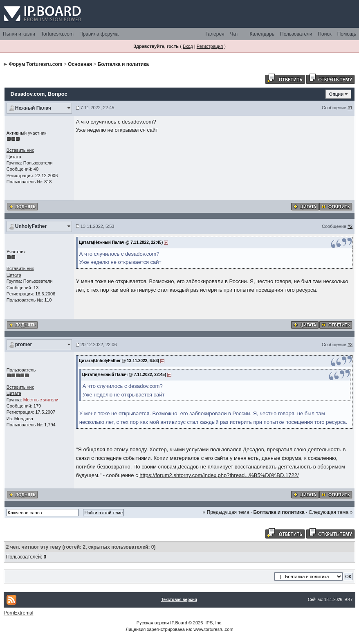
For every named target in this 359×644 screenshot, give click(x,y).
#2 (350, 226)
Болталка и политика (123, 64)
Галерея (215, 34)
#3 (350, 345)
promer (24, 345)
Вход (188, 46)
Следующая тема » (331, 512)
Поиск (324, 34)
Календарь (262, 34)
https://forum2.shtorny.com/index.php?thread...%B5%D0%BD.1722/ (219, 475)
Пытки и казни (19, 34)
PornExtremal (19, 613)
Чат (234, 34)
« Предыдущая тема (226, 512)
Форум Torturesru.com (35, 64)
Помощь (347, 34)
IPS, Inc (214, 623)
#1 (350, 108)
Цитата (14, 157)
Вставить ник (20, 150)
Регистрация (210, 46)
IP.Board (178, 623)
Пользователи (296, 34)
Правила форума (99, 34)
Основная (80, 64)
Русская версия (153, 623)
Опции (337, 94)
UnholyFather (31, 226)
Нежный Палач (33, 108)
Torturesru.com (57, 34)
